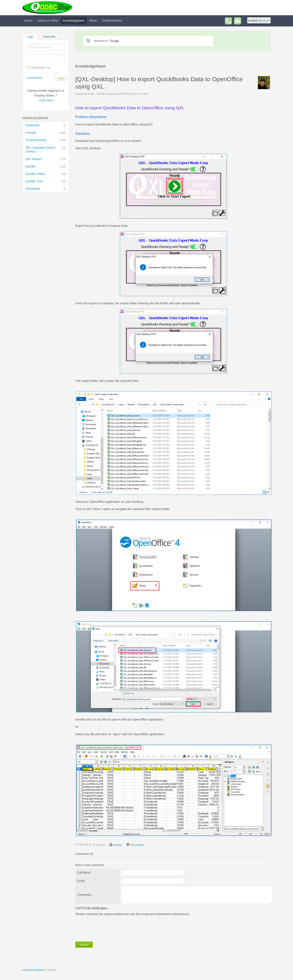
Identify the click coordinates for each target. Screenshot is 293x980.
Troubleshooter (112, 20)
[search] (148, 41)
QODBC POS (46, 182)
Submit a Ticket (48, 20)
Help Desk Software (33, 970)
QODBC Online (46, 174)
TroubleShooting (46, 140)
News (93, 20)
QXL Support (46, 159)
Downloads (46, 125)
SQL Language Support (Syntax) (46, 149)
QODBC (46, 167)
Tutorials (46, 133)
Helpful (115, 845)
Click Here (46, 100)
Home (28, 20)
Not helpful (135, 845)
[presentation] (106, 928)
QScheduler (46, 189)
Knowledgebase (74, 20)
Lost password (34, 78)
